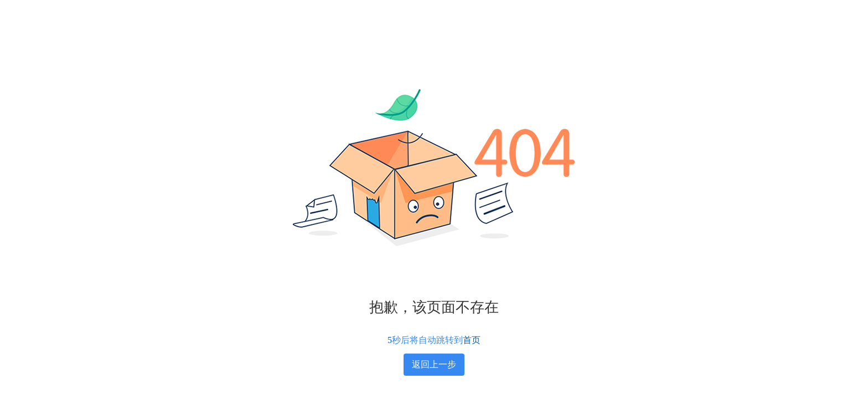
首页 (472, 340)
